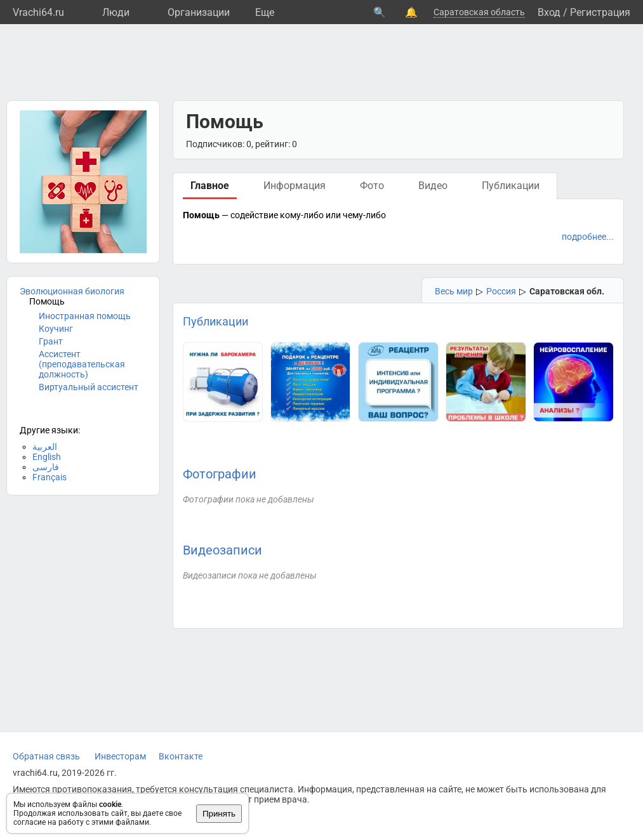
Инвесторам (120, 756)
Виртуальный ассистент (89, 387)
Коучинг (56, 329)
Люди (116, 12)
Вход (549, 12)
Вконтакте (181, 756)
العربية (45, 447)
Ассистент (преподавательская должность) (82, 364)
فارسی (46, 467)
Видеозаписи (222, 550)
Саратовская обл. (567, 291)
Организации (199, 12)
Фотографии (220, 474)
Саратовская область (479, 12)
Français (50, 477)
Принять (219, 814)
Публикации (215, 321)
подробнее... (588, 237)
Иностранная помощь (85, 316)
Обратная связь (46, 756)
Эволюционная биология (72, 291)
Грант (51, 341)
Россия (501, 291)
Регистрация (600, 12)
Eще (265, 12)
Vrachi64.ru (38, 12)
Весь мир (454, 291)
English (47, 457)
